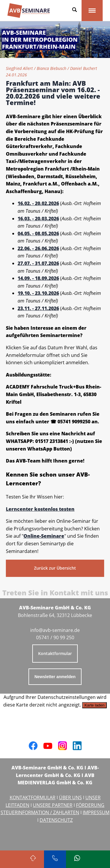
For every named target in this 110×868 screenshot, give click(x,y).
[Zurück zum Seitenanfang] (33, 859)
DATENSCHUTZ (56, 820)
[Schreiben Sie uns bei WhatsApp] (77, 859)
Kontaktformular (55, 653)
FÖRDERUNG (90, 805)
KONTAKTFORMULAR (33, 797)
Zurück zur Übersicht (55, 568)
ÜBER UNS (70, 797)
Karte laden (94, 705)
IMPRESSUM (96, 812)
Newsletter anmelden (55, 677)
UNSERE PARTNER (53, 805)
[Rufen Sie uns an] (55, 859)
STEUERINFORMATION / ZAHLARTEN (40, 812)
